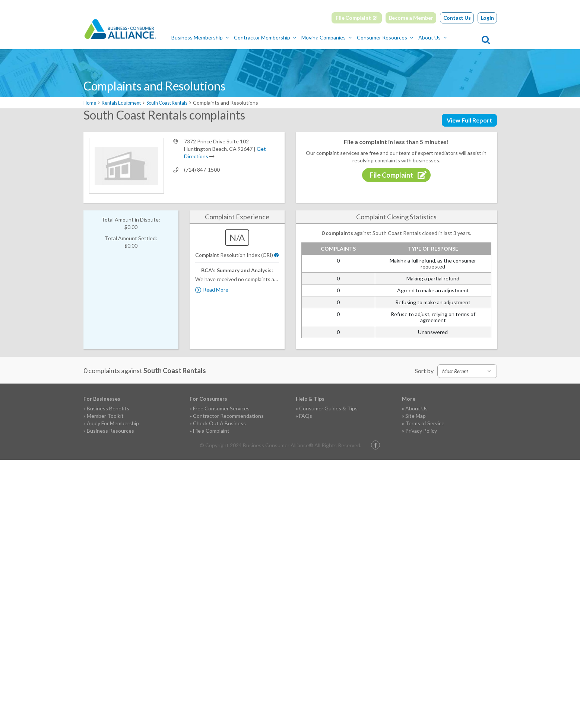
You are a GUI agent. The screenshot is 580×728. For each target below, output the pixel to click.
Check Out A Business (219, 423)
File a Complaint (211, 431)
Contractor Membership (293, 37)
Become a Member (411, 18)
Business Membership (228, 37)
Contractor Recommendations (228, 416)
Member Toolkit (105, 416)
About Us (461, 37)
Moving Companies (355, 37)
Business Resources (110, 431)
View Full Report (469, 120)
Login (487, 18)
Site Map (416, 416)
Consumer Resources (413, 37)
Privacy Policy (421, 431)
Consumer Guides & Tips (328, 408)
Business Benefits (108, 408)
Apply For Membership (113, 423)
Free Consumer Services (221, 408)
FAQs (306, 416)
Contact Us (457, 18)
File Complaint (353, 18)
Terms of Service (425, 423)
